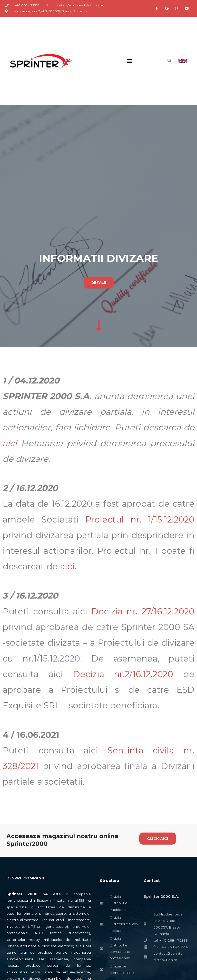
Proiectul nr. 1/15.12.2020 (140, 520)
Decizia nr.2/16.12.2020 (123, 674)
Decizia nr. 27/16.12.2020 (143, 612)
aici (10, 443)
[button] (129, 61)
